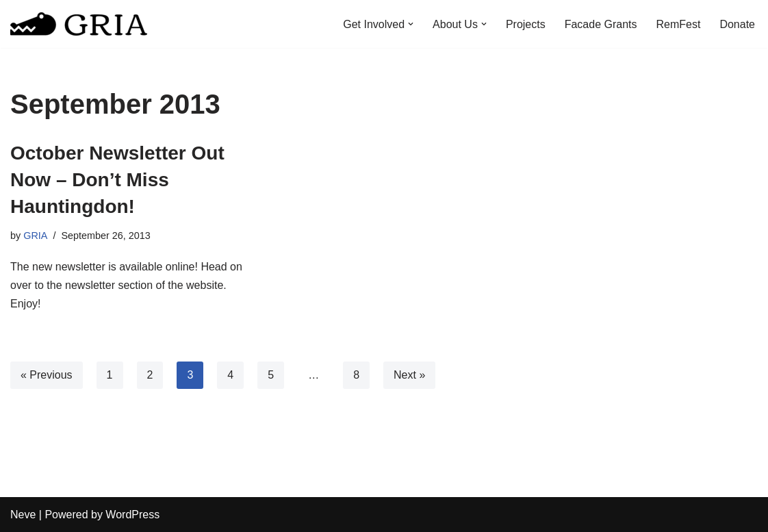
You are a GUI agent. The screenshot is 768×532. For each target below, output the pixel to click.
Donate (737, 24)
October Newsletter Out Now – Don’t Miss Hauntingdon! (117, 180)
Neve (23, 515)
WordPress (132, 515)
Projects (526, 24)
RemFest (679, 24)
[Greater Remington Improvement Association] (79, 24)
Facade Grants (601, 24)
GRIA (35, 236)
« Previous (47, 375)
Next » (409, 375)
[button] (411, 24)
